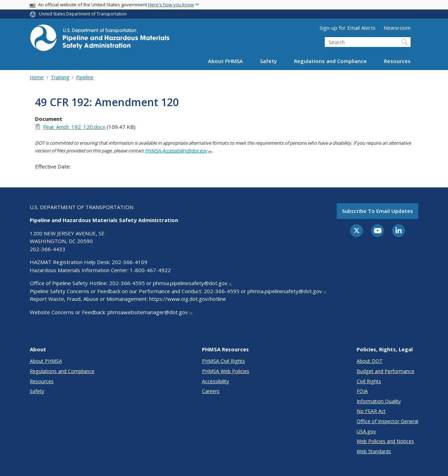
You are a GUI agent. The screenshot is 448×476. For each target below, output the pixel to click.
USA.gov (366, 431)
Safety (268, 61)
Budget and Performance (386, 371)
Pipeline (85, 77)
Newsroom (397, 28)
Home (37, 77)
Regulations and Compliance (330, 61)
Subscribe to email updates (377, 211)
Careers (211, 391)
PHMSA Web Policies (226, 371)
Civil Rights (369, 381)
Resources (397, 61)
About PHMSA (225, 61)
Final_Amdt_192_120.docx (74, 127)
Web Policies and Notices (385, 441)
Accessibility (215, 381)
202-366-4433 (48, 249)
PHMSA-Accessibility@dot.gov (178, 151)
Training (60, 77)
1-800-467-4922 (150, 270)
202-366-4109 (129, 262)
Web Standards (374, 451)
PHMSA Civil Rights (223, 361)
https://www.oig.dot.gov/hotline (188, 299)
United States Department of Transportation (83, 14)
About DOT (370, 361)
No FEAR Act (371, 411)
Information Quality (379, 401)
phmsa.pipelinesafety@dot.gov (193, 283)
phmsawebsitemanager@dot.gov (150, 312)
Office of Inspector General (387, 421)
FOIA (362, 391)
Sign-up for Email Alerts (348, 28)
